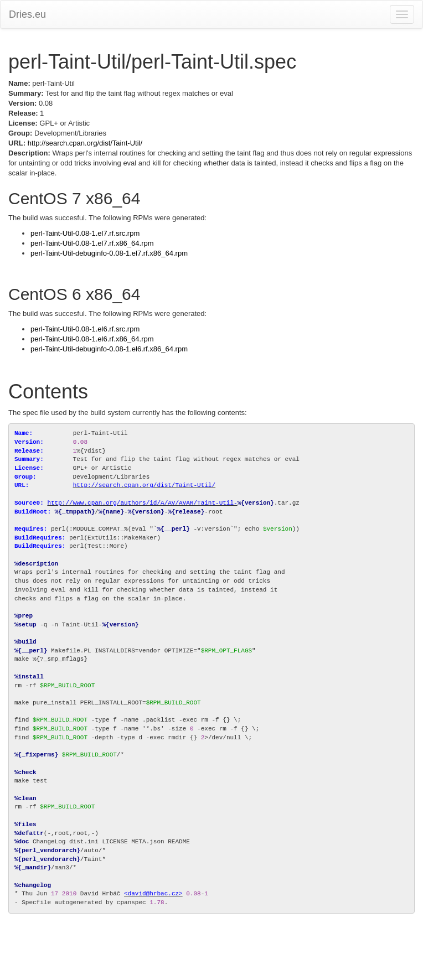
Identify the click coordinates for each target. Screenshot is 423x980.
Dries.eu (27, 14)
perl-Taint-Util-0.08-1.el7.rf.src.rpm (85, 233)
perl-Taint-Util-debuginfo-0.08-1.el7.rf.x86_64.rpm (109, 253)
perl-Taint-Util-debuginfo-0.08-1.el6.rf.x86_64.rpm (109, 349)
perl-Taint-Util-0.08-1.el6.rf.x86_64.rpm (92, 339)
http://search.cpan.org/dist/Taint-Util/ (85, 143)
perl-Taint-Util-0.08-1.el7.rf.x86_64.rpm (92, 243)
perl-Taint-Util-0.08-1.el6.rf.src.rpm (85, 329)
